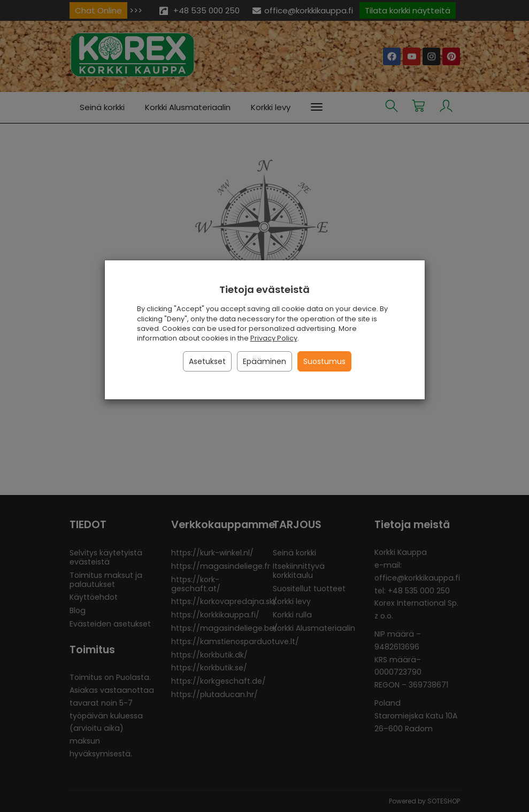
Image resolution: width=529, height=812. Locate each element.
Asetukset (207, 361)
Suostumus (324, 361)
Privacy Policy (274, 338)
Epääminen (264, 361)
